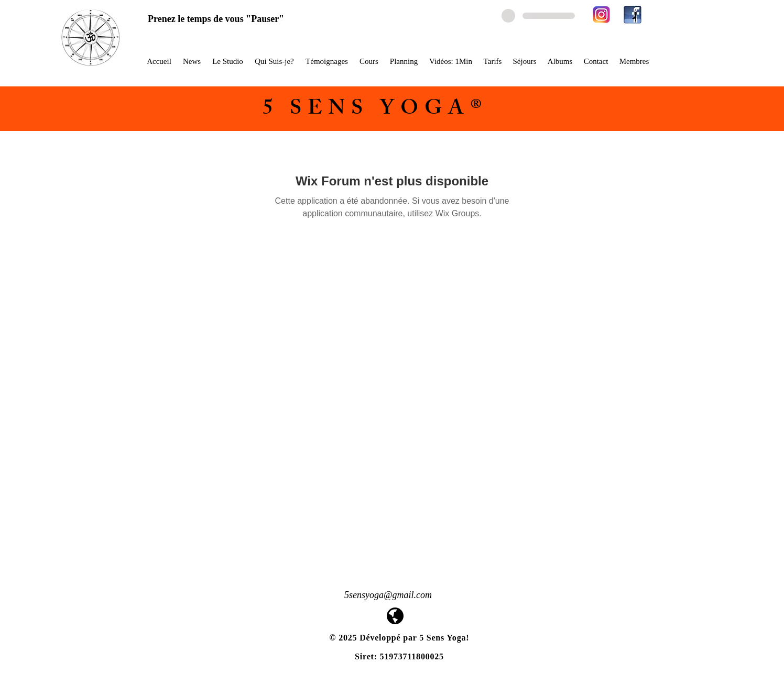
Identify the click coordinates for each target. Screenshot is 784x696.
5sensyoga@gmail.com (388, 595)
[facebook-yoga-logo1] (633, 15)
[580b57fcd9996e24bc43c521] (602, 15)
